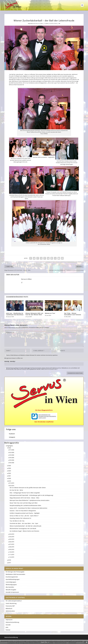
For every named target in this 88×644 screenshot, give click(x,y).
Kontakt (8, 625)
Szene (56, 23)
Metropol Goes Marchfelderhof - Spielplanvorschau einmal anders (30, 500)
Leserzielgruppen (11, 582)
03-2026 (12, 455)
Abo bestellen (10, 587)
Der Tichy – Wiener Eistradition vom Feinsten (73, 314)
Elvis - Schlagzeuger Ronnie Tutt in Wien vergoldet (25, 493)
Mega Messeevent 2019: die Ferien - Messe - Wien (24, 498)
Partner (8, 630)
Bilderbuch (9, 608)
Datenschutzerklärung (12, 622)
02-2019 (51, 23)
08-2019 (12, 547)
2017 (10, 563)
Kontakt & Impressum (12, 592)
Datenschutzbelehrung (50, 369)
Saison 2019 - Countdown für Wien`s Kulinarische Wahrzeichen (28, 508)
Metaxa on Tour (50, 313)
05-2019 (12, 539)
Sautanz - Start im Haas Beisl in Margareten (23, 511)
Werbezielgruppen (11, 585)
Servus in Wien (39, 23)
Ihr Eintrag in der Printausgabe (15, 572)
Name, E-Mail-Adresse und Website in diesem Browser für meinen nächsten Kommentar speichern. (32, 355)
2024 (10, 468)
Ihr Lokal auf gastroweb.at (14, 601)
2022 (10, 473)
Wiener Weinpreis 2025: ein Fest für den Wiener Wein (34, 314)
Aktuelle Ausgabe (11, 590)
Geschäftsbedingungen (13, 579)
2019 (10, 481)
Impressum (9, 620)
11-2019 (12, 555)
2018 (10, 560)
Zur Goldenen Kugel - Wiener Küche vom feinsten (24, 531)
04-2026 (12, 458)
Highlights (10, 446)
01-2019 (12, 483)
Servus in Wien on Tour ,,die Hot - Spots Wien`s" (24, 516)
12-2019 (12, 557)
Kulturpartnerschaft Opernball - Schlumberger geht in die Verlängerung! (31, 495)
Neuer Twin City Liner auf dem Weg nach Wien (24, 503)
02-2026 (12, 452)
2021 (10, 476)
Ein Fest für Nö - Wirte (16, 490)
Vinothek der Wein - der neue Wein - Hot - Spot (24, 523)
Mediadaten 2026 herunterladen (15, 574)
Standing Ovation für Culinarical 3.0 (20, 518)
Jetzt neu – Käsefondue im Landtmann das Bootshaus (15, 314)
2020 (10, 478)
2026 (10, 448)
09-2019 (12, 549)
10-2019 (12, 552)
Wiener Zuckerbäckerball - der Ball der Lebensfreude (25, 526)
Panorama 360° (10, 606)
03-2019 (12, 534)
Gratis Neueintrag (11, 603)
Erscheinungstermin (12, 577)
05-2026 (12, 460)
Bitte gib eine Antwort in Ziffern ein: (14, 358)
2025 (10, 466)
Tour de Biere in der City (17, 521)
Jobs (7, 627)
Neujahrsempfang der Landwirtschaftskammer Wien (25, 505)
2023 (10, 471)
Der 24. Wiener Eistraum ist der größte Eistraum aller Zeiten (28, 488)
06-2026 (12, 463)
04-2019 (12, 537)
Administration (10, 611)
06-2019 (12, 542)
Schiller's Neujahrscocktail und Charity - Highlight (25, 513)
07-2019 (12, 544)
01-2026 (12, 450)
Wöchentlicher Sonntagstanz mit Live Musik (23, 528)
